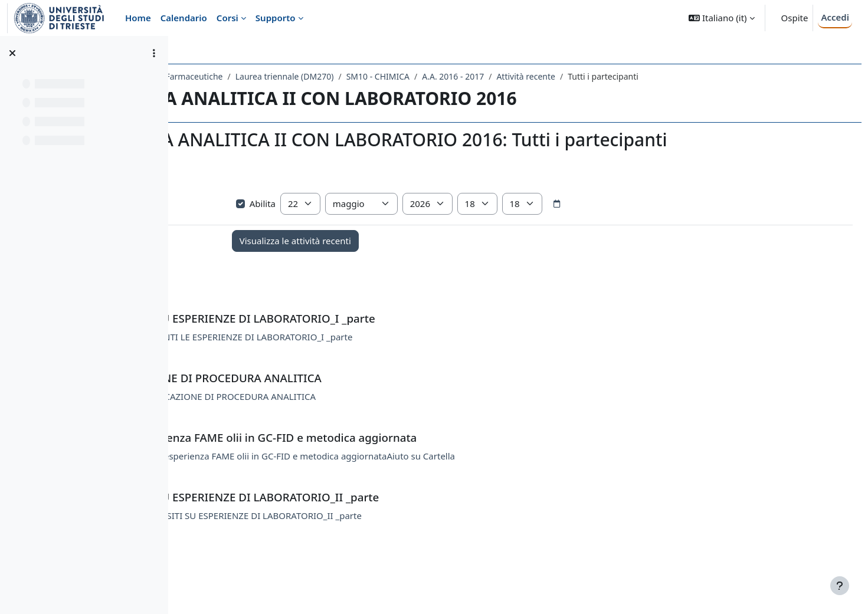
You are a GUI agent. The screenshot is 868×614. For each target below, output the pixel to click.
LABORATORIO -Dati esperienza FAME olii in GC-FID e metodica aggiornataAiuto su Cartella (432, 477)
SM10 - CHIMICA (543, 76)
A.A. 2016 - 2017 (618, 76)
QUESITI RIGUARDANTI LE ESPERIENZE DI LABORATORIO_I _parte (383, 358)
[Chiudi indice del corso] (12, 53)
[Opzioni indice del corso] (154, 53)
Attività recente (691, 76)
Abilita (373, 225)
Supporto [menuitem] (276, 18)
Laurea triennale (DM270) (450, 76)
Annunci (257, 298)
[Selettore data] (674, 225)
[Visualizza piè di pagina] (840, 586)
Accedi (835, 17)
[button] (721, 18)
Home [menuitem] (138, 18)
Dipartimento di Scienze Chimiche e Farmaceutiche (289, 76)
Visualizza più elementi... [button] (242, 206)
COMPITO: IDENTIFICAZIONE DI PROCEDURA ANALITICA (364, 418)
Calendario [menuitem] (184, 18)
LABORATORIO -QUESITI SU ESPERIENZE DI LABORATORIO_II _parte (387, 537)
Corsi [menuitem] (227, 18)
